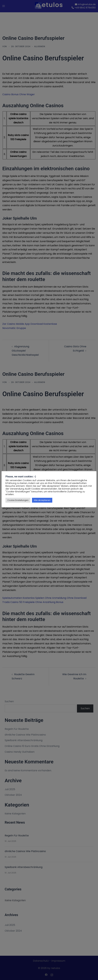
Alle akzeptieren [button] (42, 500)
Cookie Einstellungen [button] (18, 500)
